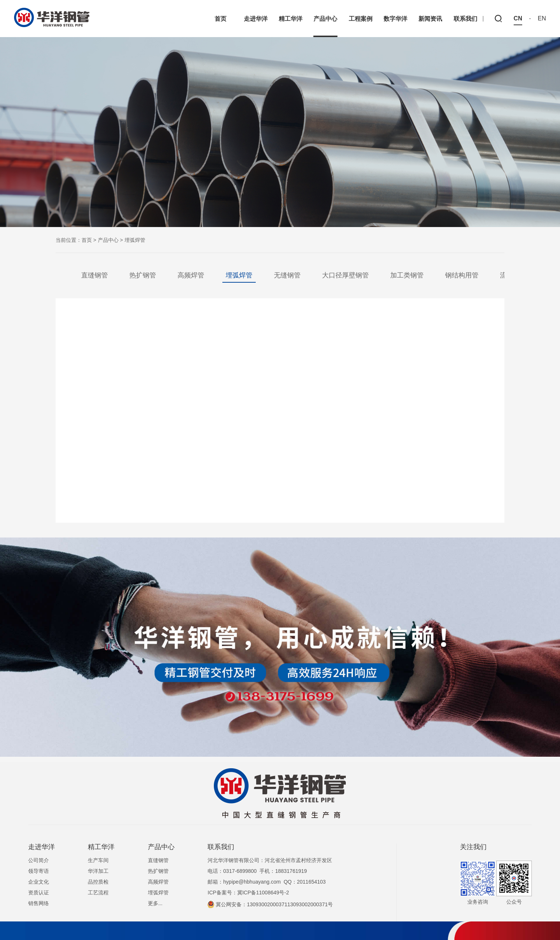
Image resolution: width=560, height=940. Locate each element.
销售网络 (39, 903)
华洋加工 (98, 871)
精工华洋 (101, 847)
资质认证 (39, 893)
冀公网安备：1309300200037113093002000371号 (270, 904)
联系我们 (221, 847)
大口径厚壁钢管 (345, 275)
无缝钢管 (287, 275)
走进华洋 (42, 847)
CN (518, 19)
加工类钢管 (407, 275)
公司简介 (39, 860)
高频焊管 (191, 275)
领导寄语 (39, 871)
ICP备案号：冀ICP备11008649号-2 (248, 893)
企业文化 (39, 882)
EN (542, 19)
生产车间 (98, 860)
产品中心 (108, 240)
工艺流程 (98, 893)
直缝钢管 (95, 275)
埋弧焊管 (239, 275)
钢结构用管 (462, 275)
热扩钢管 (143, 275)
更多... (155, 903)
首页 (87, 240)
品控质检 (98, 882)
